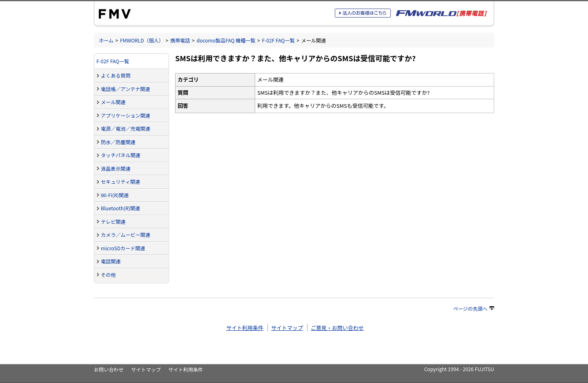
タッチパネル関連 (121, 155)
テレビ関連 (113, 222)
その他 (108, 275)
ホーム (106, 40)
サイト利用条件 (245, 328)
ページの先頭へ (474, 308)
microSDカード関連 (123, 248)
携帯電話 (180, 40)
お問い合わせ (109, 369)
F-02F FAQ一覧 (278, 40)
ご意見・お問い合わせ (337, 328)
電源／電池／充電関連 (126, 128)
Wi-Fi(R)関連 (115, 195)
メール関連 (113, 102)
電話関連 (111, 261)
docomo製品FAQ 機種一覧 (226, 40)
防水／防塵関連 (118, 142)
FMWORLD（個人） (142, 40)
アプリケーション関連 (126, 115)
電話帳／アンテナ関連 (125, 89)
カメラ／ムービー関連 (126, 235)
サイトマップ (287, 328)
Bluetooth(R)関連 (120, 208)
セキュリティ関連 (120, 181)
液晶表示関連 (116, 168)
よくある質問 (116, 75)
